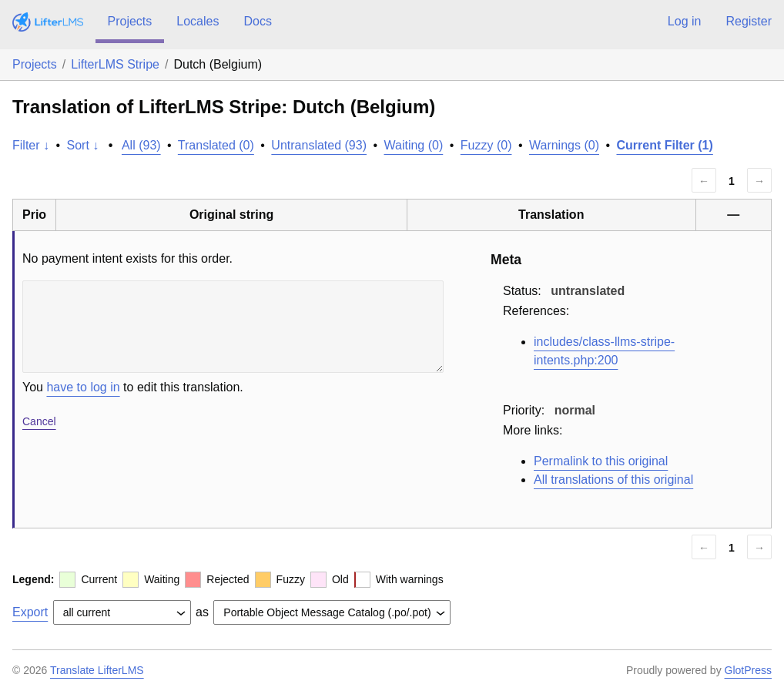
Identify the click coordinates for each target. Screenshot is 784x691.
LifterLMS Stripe (115, 64)
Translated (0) (216, 145)
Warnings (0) (564, 145)
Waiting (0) (414, 145)
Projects (130, 21)
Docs (257, 21)
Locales (198, 21)
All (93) (141, 145)
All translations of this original (613, 480)
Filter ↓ (31, 145)
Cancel (39, 421)
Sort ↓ (83, 145)
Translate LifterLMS (97, 670)
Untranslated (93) (319, 145)
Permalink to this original (601, 461)
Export (30, 612)
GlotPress (748, 670)
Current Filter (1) (664, 145)
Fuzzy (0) (486, 145)
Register (749, 21)
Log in (685, 21)
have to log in (83, 387)
